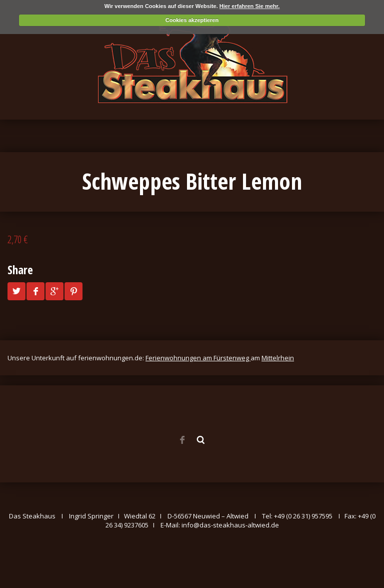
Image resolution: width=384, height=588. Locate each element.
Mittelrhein (278, 358)
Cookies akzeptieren (192, 20)
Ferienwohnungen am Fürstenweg (198, 358)
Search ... (201, 440)
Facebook (182, 440)
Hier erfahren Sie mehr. (249, 6)
